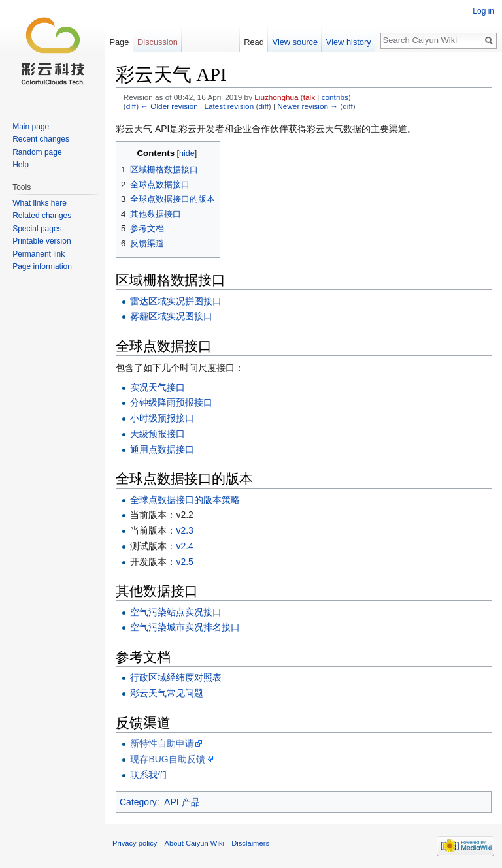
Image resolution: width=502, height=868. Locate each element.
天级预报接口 (158, 434)
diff (131, 106)
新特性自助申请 (162, 743)
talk (309, 97)
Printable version (42, 241)
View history (349, 42)
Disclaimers (250, 843)
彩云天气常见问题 (167, 693)
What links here (40, 203)
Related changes (42, 216)
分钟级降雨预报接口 (171, 402)
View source (295, 42)
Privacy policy (135, 843)
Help (21, 165)
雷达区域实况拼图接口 (176, 301)
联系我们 (148, 775)
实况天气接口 (158, 387)
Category (138, 802)
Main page (31, 127)
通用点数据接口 (162, 449)
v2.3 (184, 530)
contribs (335, 97)
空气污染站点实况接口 (176, 612)
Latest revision (229, 106)
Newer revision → (308, 106)
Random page (37, 152)
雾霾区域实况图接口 (171, 316)
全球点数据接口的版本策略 (185, 500)
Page (119, 42)
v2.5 (184, 562)
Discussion (158, 42)
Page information (42, 266)
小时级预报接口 (162, 418)
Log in (483, 11)
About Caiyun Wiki (194, 843)
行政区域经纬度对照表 (176, 677)
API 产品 (182, 802)
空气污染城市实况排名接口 (185, 627)
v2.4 (184, 546)
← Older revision (169, 106)
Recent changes (41, 139)
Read (254, 42)
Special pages (37, 229)
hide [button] (187, 153)
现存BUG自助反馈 (167, 759)
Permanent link (39, 254)
